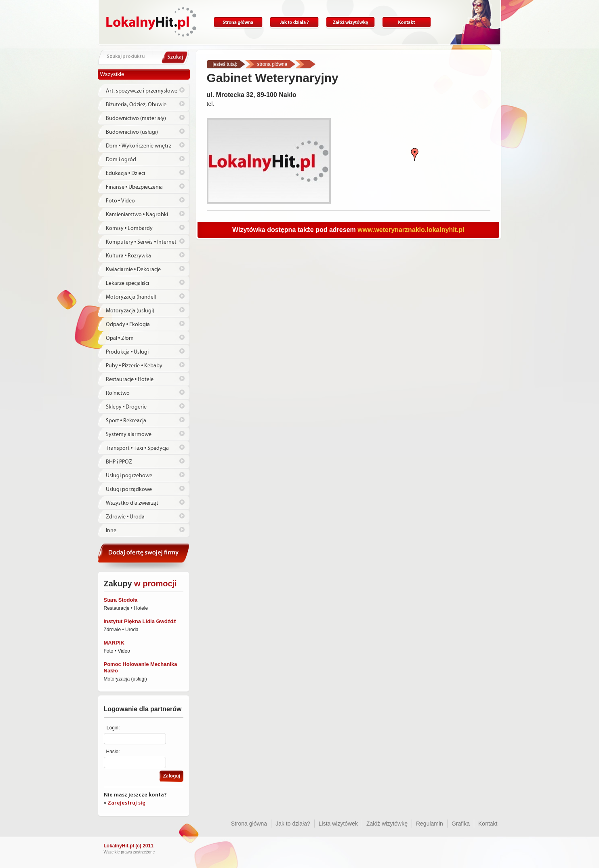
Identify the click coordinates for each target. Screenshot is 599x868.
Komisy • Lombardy (129, 228)
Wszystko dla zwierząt (132, 503)
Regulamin (430, 824)
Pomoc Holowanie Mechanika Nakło (141, 667)
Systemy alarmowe (129, 434)
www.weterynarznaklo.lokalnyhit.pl (411, 230)
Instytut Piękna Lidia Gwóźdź (140, 621)
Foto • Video (121, 201)
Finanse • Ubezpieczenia (135, 187)
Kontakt (407, 22)
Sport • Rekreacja (126, 421)
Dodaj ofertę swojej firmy (144, 556)
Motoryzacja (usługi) (130, 311)
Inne (111, 531)
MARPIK (114, 643)
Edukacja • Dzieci (126, 173)
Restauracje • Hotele (130, 379)
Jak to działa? (294, 22)
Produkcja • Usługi (127, 352)
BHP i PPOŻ (119, 462)
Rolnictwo (118, 393)
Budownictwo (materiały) (136, 118)
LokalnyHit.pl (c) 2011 (129, 846)
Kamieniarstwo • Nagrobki (137, 215)
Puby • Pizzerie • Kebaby (134, 366)
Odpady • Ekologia (128, 324)
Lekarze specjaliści (127, 283)
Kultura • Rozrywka (129, 256)
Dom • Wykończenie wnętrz (139, 146)
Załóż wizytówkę (350, 22)
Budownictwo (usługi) (132, 132)
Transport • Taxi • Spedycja (138, 448)
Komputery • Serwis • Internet (141, 242)
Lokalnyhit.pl (151, 22)
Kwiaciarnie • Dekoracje (133, 270)
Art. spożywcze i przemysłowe (142, 91)
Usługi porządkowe (129, 489)
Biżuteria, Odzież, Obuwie (136, 105)
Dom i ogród (121, 160)
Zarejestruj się (126, 803)
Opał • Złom (120, 338)
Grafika (461, 824)
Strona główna (238, 22)
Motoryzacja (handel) (131, 297)
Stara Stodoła (121, 600)
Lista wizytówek (338, 824)
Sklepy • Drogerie (126, 407)
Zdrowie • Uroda (125, 517)
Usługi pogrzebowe (129, 476)
